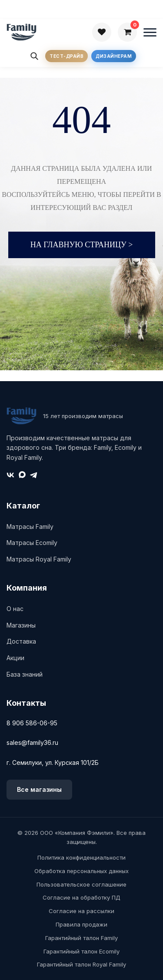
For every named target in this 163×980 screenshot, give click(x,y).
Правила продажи (81, 924)
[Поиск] (34, 56)
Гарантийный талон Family (81, 938)
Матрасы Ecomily (32, 543)
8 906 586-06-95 (32, 723)
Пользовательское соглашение (81, 884)
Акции (15, 658)
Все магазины (39, 789)
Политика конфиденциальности (81, 857)
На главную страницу (82, 245)
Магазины (21, 625)
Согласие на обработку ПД (81, 897)
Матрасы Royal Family (39, 559)
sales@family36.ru (32, 742)
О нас (15, 609)
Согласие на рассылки (81, 911)
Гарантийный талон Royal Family (81, 964)
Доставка (21, 641)
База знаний (25, 674)
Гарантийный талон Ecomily (81, 951)
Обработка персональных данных (81, 871)
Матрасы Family (30, 527)
